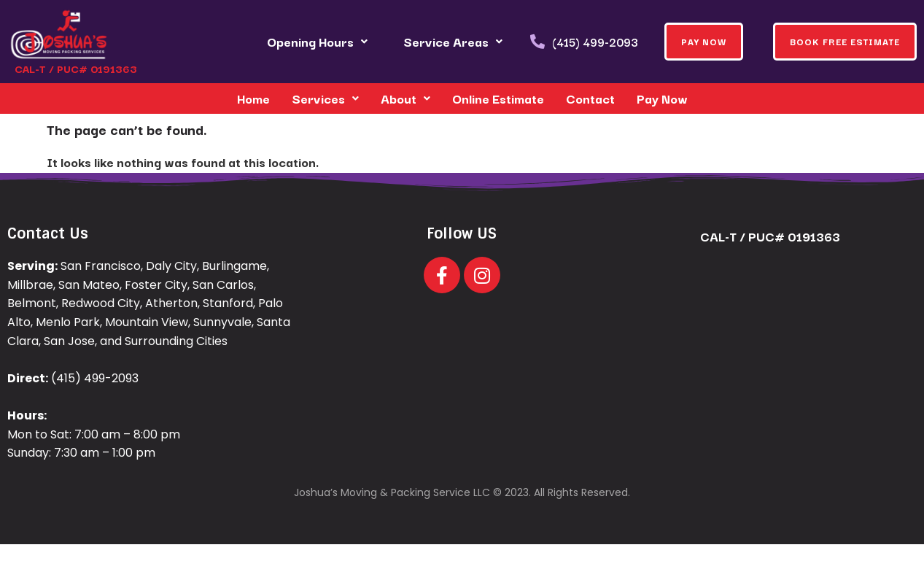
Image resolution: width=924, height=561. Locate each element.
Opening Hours (317, 41)
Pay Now (662, 98)
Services (325, 98)
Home (253, 98)
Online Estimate (498, 98)
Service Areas (453, 41)
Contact (590, 98)
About (405, 98)
